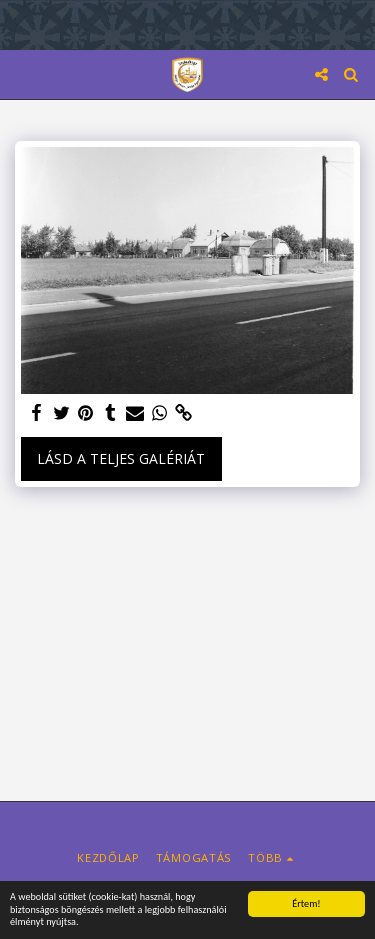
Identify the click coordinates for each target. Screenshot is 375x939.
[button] (22, 73)
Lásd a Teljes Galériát (121, 458)
